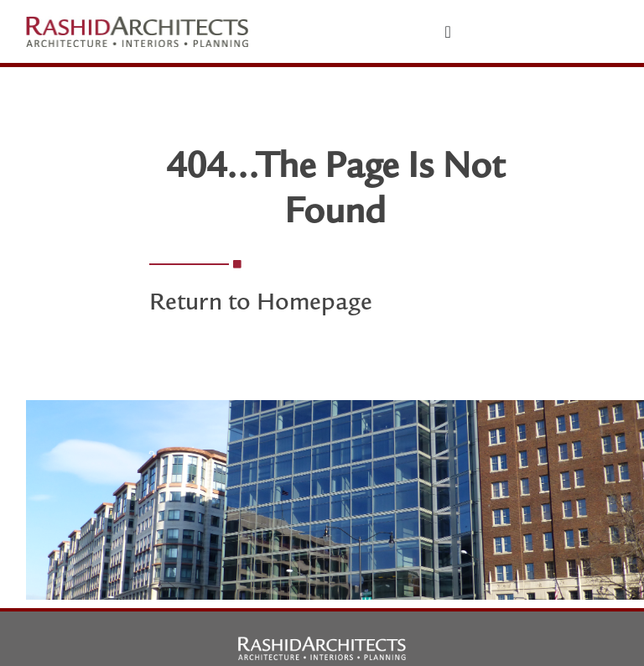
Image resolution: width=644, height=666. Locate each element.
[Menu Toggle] (448, 32)
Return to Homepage (261, 304)
